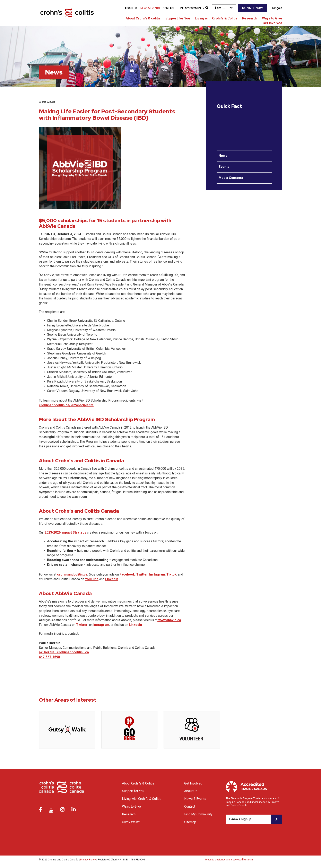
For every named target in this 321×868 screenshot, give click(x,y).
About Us (131, 8)
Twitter (142, 574)
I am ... (220, 8)
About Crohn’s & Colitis (138, 783)
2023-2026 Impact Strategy (65, 532)
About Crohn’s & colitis (143, 18)
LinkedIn (112, 579)
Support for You (178, 18)
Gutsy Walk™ (131, 822)
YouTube (92, 579)
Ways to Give (272, 18)
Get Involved (272, 23)
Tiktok (171, 574)
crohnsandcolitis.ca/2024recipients (66, 405)
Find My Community (192, 8)
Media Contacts (231, 178)
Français (276, 8)
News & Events (150, 8)
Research (250, 18)
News (223, 156)
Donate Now (253, 8)
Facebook (127, 574)
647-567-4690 (49, 657)
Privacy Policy (88, 860)
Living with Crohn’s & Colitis (216, 18)
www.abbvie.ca (169, 620)
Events (224, 167)
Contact (169, 8)
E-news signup (240, 819)
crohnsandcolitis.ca (72, 574)
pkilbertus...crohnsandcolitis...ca (64, 652)
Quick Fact (229, 106)
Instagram (157, 574)
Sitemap (190, 822)
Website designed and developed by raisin (229, 860)
